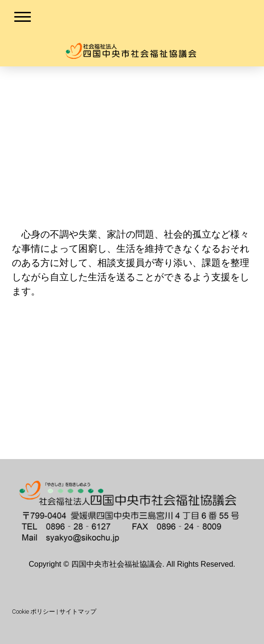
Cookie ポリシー (33, 612)
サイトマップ (78, 612)
